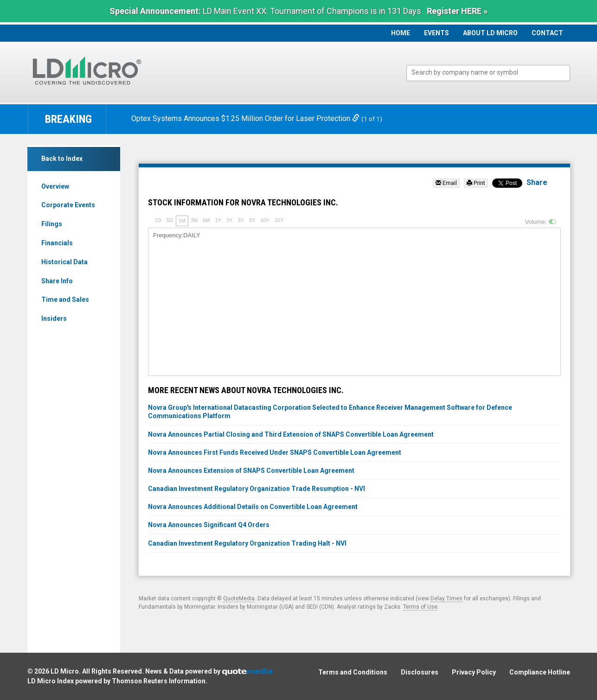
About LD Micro (490, 33)
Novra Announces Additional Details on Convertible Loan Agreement (253, 507)
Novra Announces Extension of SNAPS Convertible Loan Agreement (251, 471)
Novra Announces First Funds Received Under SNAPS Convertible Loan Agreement (275, 452)
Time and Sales (65, 299)
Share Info (57, 281)
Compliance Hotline (540, 672)
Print (476, 183)
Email (446, 183)
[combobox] (488, 73)
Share (537, 182)
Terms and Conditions (353, 672)
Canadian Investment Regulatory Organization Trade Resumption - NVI (257, 489)
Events (437, 33)
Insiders (54, 318)
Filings (52, 224)
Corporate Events (68, 205)
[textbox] (493, 73)
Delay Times (446, 598)
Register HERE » (457, 11)
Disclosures (420, 672)
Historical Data (64, 262)
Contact (547, 33)
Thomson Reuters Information (159, 681)
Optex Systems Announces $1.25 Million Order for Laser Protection (246, 118)
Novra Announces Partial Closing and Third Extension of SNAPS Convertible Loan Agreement (291, 434)
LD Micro (65, 671)
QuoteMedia (239, 598)
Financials (57, 243)
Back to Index (62, 159)
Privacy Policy (474, 672)
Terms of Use (420, 607)
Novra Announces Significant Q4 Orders (209, 525)
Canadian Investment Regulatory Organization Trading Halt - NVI (247, 543)
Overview (55, 186)
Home (401, 33)
